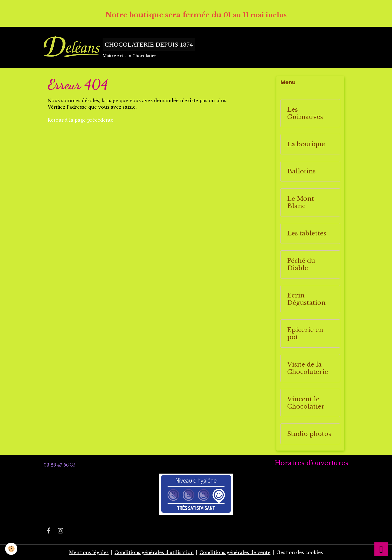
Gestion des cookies (301, 552)
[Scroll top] (381, 549)
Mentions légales (87, 552)
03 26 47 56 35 (60, 465)
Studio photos (309, 434)
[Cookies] (12, 549)
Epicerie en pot (305, 334)
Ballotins (301, 172)
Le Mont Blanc (301, 203)
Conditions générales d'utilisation (154, 552)
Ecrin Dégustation (306, 299)
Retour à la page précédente (81, 120)
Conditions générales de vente (236, 552)
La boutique (306, 144)
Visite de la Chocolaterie (308, 368)
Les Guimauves (305, 114)
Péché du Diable (301, 265)
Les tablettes (307, 234)
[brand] (119, 47)
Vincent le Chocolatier (306, 403)
